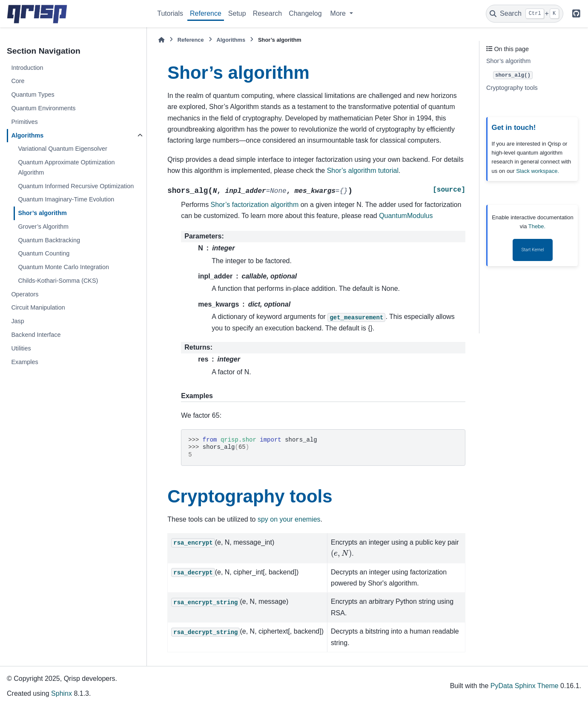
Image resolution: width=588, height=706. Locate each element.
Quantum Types (33, 95)
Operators (25, 294)
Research (267, 13)
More (339, 13)
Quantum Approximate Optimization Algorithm (66, 167)
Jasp (17, 321)
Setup (237, 13)
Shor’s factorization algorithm (255, 205)
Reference (206, 13)
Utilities (21, 348)
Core (18, 81)
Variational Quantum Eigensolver (62, 149)
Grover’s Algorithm (43, 227)
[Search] (525, 14)
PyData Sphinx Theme (525, 686)
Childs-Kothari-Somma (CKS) (58, 281)
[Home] (161, 40)
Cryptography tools (512, 88)
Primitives (24, 122)
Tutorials (170, 13)
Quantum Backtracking (49, 240)
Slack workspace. (538, 171)
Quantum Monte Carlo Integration (63, 267)
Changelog (305, 13)
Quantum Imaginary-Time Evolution (66, 199)
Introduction (27, 68)
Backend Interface (36, 335)
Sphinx (62, 693)
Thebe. (537, 226)
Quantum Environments (43, 108)
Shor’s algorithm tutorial (363, 171)
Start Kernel (532, 250)
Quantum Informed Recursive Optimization (76, 186)
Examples (24, 362)
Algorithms (27, 135)
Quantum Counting (44, 253)
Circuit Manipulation (38, 307)
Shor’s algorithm (42, 213)
